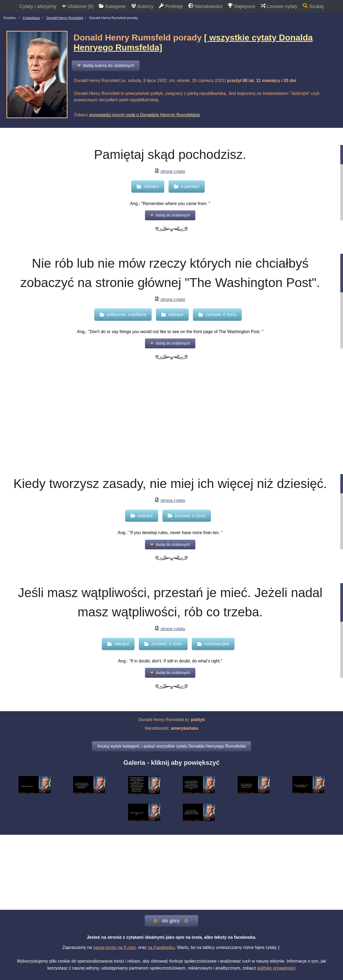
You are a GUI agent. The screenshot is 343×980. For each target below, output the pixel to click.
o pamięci (187, 186)
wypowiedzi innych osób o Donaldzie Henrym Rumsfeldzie (145, 115)
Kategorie (112, 6)
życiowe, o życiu (217, 314)
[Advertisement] (171, 424)
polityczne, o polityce (123, 314)
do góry (171, 921)
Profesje (171, 6)
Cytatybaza (31, 18)
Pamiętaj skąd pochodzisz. (170, 154)
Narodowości (205, 6)
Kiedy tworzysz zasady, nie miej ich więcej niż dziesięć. (170, 484)
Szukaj (313, 6)
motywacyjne (213, 644)
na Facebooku (161, 947)
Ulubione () (78, 6)
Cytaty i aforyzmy (38, 6)
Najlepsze (241, 6)
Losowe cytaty (279, 6)
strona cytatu (170, 171)
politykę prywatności (276, 968)
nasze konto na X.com (114, 947)
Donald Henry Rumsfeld (65, 18)
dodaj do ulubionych (170, 215)
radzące (148, 186)
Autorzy (142, 6)
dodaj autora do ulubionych (106, 66)
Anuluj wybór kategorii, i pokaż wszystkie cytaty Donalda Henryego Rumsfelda (171, 746)
